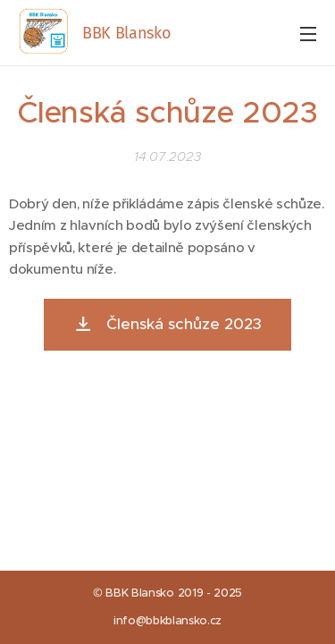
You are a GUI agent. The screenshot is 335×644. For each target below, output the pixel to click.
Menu (308, 34)
